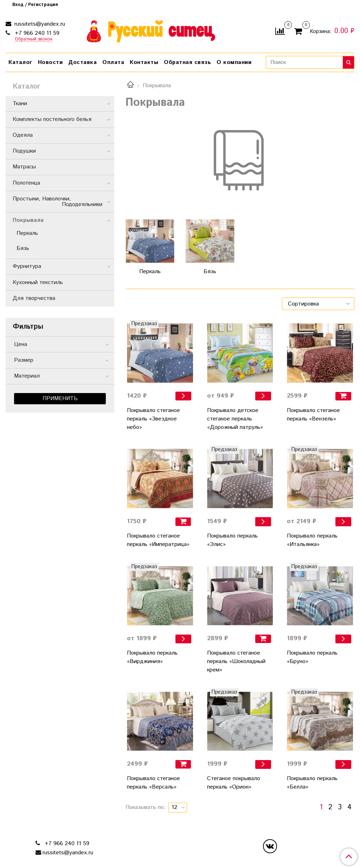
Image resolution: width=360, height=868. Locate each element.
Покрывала (28, 220)
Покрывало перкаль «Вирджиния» (152, 657)
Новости (50, 62)
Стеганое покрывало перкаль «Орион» (234, 783)
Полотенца (26, 183)
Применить (60, 398)
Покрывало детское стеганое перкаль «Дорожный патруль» (235, 419)
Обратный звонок (34, 40)
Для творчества (34, 298)
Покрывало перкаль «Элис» (232, 540)
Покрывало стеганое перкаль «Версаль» (153, 783)
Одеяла (23, 135)
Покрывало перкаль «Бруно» (312, 657)
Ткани (20, 104)
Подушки (24, 151)
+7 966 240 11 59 (36, 33)
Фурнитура (27, 266)
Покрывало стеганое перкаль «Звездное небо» (153, 419)
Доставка (82, 62)
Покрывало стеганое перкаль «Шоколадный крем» (236, 661)
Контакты (144, 62)
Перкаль (27, 233)
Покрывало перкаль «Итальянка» (312, 540)
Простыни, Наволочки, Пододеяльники (59, 202)
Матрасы (24, 167)
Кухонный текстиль (38, 282)
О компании (234, 62)
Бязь (23, 248)
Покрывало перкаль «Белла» (312, 783)
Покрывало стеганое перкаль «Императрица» (158, 540)
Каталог (20, 62)
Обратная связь (187, 62)
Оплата (113, 62)
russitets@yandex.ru (39, 24)
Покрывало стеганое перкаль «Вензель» (313, 415)
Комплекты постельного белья (52, 119)
